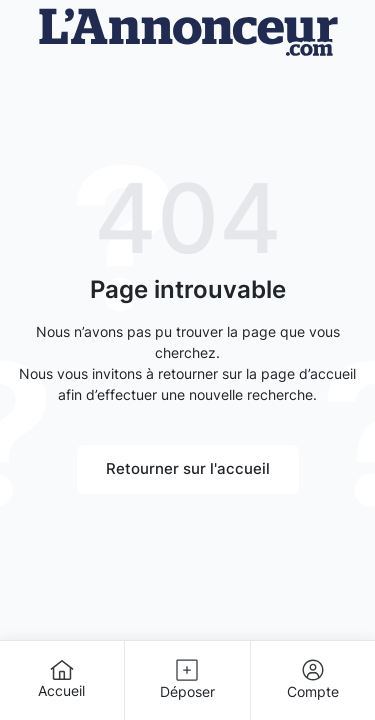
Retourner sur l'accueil (188, 468)
